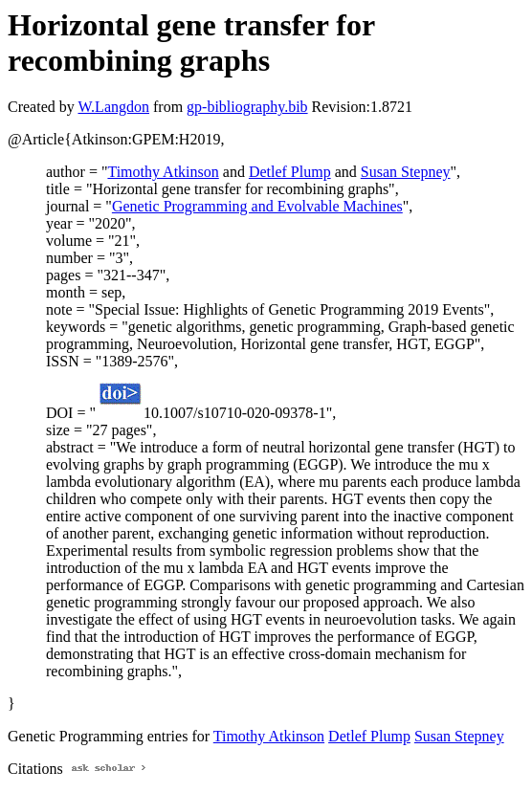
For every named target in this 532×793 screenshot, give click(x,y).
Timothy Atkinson (163, 172)
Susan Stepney (406, 172)
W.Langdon (113, 107)
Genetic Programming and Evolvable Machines (257, 206)
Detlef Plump (290, 172)
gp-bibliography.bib (247, 107)
